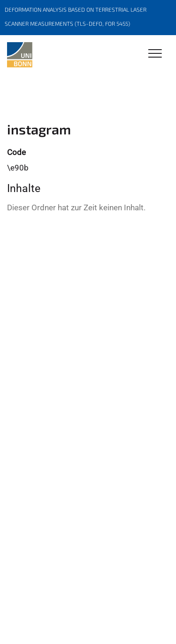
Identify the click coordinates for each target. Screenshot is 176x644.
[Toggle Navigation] (155, 54)
